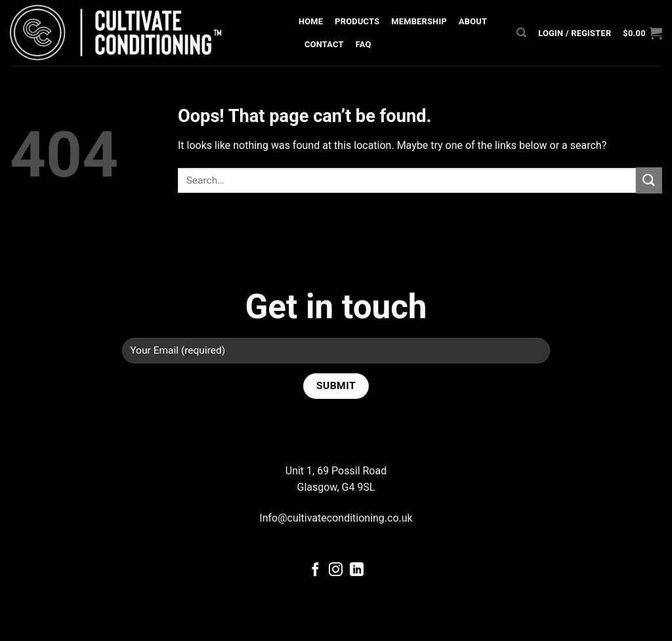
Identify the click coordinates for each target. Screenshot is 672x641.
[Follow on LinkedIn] (357, 570)
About (473, 21)
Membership (419, 21)
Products (357, 21)
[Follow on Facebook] (315, 570)
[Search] (521, 33)
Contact (324, 44)
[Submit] (649, 180)
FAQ (364, 44)
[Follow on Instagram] (336, 570)
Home (311, 21)
